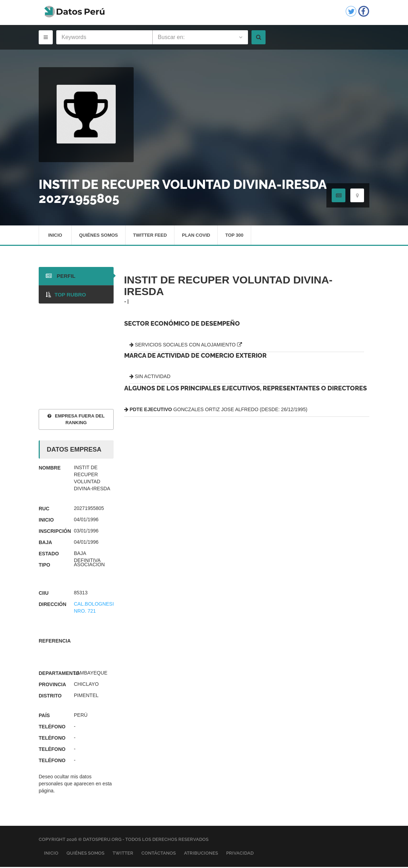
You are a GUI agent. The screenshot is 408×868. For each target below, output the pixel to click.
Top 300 (234, 235)
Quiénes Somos (99, 235)
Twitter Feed (150, 235)
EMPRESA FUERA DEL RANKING (76, 420)
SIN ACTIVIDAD (150, 377)
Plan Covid (196, 235)
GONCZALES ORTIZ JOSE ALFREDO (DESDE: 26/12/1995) (216, 410)
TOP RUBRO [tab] (66, 295)
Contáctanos (159, 854)
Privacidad (240, 854)
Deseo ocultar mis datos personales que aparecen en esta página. (75, 785)
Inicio (55, 235)
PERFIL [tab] (61, 277)
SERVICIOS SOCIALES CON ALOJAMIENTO (186, 345)
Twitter (123, 854)
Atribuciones (201, 854)
